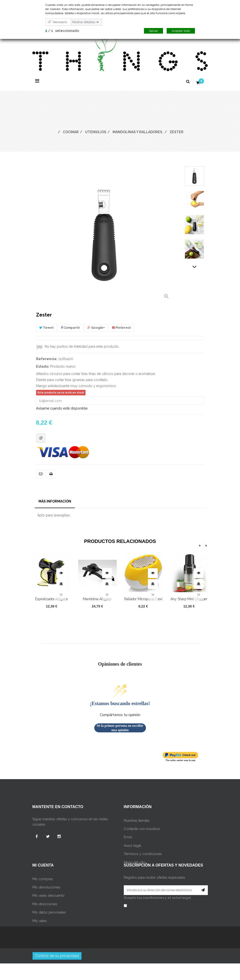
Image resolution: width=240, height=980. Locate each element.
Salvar (154, 31)
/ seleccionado (62, 31)
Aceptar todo (181, 31)
